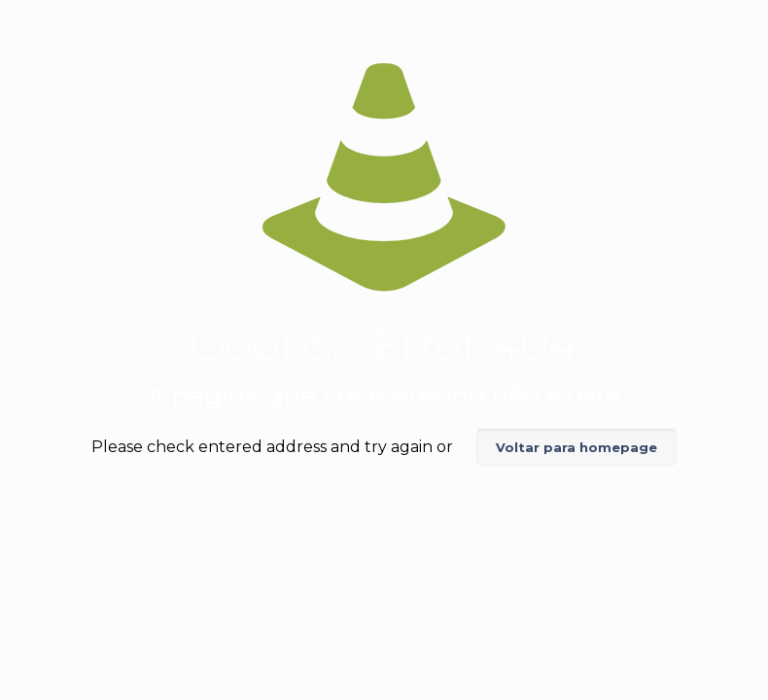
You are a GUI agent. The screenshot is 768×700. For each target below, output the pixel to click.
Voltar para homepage (576, 447)
